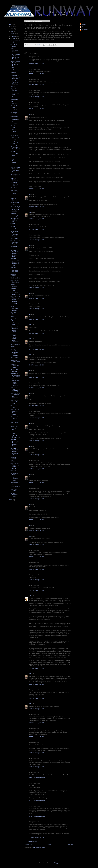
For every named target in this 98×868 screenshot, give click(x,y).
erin (30, 596)
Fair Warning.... (15, 99)
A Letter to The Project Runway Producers (15, 383)
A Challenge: (14, 304)
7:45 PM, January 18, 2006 (37, 298)
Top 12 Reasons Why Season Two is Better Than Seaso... (15, 57)
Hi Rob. (13, 461)
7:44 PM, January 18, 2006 (37, 288)
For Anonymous (15, 196)
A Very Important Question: (15, 123)
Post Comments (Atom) (39, 848)
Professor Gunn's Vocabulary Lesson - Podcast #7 (14, 352)
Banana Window (15, 487)
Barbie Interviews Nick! (14, 50)
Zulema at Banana (13, 275)
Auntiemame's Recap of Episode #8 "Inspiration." (15, 234)
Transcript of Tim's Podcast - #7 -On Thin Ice (15, 376)
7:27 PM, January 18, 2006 (37, 84)
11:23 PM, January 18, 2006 (37, 800)
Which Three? (14, 224)
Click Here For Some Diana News (15, 402)
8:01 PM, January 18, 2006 (37, 590)
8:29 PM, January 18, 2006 (37, 767)
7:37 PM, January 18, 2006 (37, 229)
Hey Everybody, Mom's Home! (15, 247)
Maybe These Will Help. (14, 90)
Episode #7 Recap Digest (15, 361)
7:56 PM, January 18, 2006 (37, 483)
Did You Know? (15, 135)
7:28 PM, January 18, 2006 (37, 97)
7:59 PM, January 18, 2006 (37, 545)
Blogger (57, 863)
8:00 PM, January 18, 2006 (37, 569)
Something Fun (15, 216)
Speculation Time (14, 320)
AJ (30, 115)
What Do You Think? (14, 46)
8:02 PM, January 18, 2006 (37, 684)
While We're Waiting (14, 458)
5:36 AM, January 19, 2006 (37, 837)
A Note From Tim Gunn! (15, 139)
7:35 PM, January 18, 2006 (37, 206)
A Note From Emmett (14, 309)
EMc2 (12, 306)
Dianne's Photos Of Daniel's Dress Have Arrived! (15, 170)
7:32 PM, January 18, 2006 (37, 189)
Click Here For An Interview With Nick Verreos (15, 466)
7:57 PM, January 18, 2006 (37, 520)
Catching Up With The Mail (15, 293)
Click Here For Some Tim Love (15, 418)
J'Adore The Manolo (14, 113)
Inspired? (13, 229)
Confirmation (14, 165)
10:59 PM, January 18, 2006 (37, 777)
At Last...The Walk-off (14, 370)
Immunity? (13, 214)
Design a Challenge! (14, 179)
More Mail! (13, 268)
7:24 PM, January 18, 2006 (37, 63)
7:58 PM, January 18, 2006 (37, 531)
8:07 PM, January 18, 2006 (37, 737)
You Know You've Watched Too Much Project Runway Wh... (15, 75)
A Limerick (13, 97)
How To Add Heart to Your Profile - (15, 192)
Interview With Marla (14, 155)
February (14, 36)
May (12, 29)
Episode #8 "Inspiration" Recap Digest (15, 147)
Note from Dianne (13, 313)
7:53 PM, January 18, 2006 (37, 455)
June (12, 26)
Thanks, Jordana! (14, 285)
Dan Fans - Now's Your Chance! (14, 184)
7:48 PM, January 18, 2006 (37, 365)
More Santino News (14, 107)
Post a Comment (32, 841)
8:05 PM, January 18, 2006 (37, 723)
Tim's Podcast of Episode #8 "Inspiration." (15, 243)
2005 (11, 500)
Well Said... (14, 317)
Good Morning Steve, (15, 324)
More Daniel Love (14, 127)
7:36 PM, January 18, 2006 (37, 219)
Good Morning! (15, 70)
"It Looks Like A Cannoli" (15, 407)
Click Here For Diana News (15, 281)
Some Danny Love (14, 143)
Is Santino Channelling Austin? (15, 366)
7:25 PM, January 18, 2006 (37, 74)
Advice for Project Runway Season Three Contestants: (15, 338)
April (12, 31)
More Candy (14, 188)
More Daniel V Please (15, 490)
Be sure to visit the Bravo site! (15, 220)
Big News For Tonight (14, 474)
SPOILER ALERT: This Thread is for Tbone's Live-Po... (15, 262)
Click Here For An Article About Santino (15, 412)
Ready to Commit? (14, 199)
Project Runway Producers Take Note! (15, 83)
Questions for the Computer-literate (14, 160)
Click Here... (14, 471)
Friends (13, 347)
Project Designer (15, 344)
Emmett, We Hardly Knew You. (15, 428)
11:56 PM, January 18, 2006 (37, 816)
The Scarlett (85, 30)
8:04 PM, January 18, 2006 (37, 709)
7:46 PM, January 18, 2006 (37, 319)
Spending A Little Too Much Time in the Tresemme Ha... (15, 64)
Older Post (70, 845)
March (13, 34)
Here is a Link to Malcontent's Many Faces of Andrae (15, 209)
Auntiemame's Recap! (15, 433)
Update (13, 151)
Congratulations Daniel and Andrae (15, 479)
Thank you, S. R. (15, 278)
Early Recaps (14, 238)
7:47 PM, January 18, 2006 (37, 333)
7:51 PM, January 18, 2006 (37, 405)
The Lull (13, 87)
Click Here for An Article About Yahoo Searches (15, 299)
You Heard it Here (14, 289)
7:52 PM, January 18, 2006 (37, 441)
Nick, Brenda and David (14, 103)
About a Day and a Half (15, 175)
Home (49, 845)
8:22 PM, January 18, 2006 (37, 753)
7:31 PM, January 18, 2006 (37, 109)
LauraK (84, 24)
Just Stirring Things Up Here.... (14, 495)
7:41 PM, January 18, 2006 (37, 240)
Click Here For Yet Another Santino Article (15, 329)
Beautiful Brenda (15, 110)
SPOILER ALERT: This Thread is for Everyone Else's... (15, 254)
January (13, 39)
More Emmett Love (14, 423)
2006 (11, 24)
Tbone (83, 27)
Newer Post (28, 845)
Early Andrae (14, 358)
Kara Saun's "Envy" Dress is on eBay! (15, 389)
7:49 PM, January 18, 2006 (37, 377)
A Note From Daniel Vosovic (14, 132)
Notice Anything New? (15, 94)
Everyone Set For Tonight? (15, 271)
